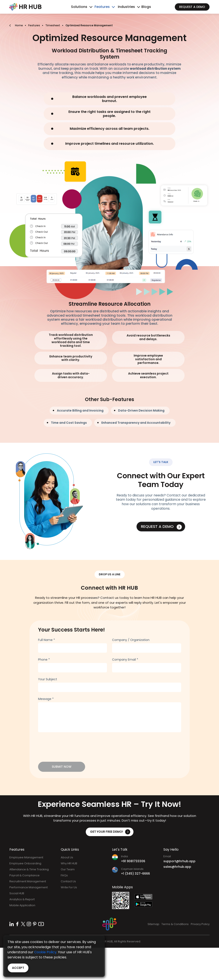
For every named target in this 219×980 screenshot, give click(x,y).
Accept (18, 968)
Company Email (125, 660)
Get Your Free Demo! (110, 832)
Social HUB (17, 893)
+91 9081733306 (133, 861)
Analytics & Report (22, 899)
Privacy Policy (200, 924)
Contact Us (68, 881)
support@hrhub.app (179, 861)
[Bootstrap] (25, 7)
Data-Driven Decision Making (141, 410)
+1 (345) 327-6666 (135, 874)
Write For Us (69, 887)
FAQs (64, 875)
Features (102, 7)
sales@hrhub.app (177, 867)
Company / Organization (131, 640)
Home (19, 25)
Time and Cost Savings (69, 423)
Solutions (79, 7)
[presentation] (71, 745)
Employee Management (26, 857)
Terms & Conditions (175, 924)
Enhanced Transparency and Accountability (136, 423)
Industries (126, 7)
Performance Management (29, 887)
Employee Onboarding (25, 863)
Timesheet (53, 25)
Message (46, 699)
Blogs (146, 7)
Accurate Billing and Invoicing (80, 410)
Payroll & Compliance (24, 875)
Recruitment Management (28, 881)
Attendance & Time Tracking (29, 869)
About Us (67, 857)
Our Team (68, 869)
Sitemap (153, 924)
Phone (44, 660)
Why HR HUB (69, 863)
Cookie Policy (45, 952)
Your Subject (48, 679)
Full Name (47, 640)
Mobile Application (22, 905)
